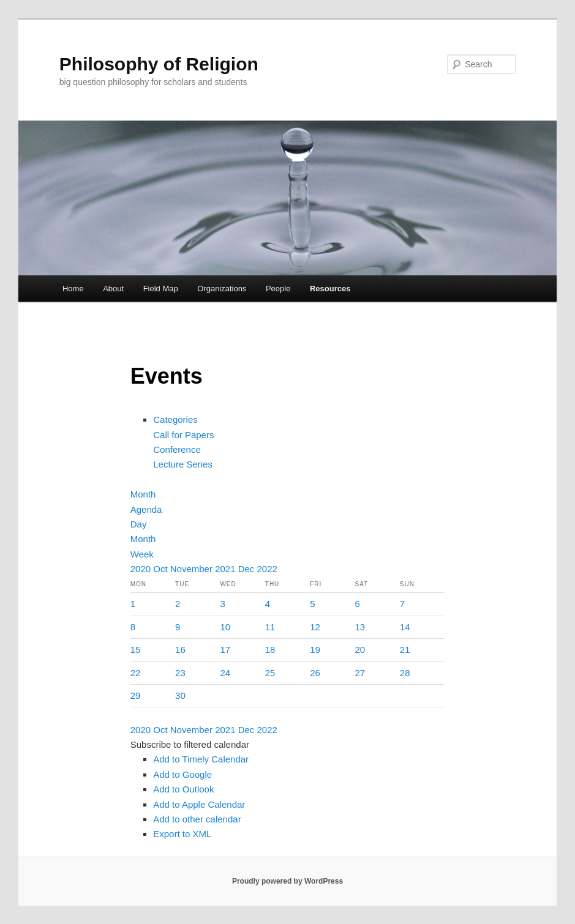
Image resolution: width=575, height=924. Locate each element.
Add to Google (182, 774)
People (278, 289)
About (113, 289)
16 (180, 650)
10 (225, 627)
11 (270, 627)
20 (360, 650)
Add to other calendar (197, 819)
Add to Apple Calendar (199, 804)
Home (73, 289)
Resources (330, 289)
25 (270, 673)
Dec (248, 569)
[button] (190, 744)
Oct (162, 569)
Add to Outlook (183, 789)
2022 (267, 569)
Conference (177, 449)
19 (315, 650)
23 (180, 673)
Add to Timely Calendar (201, 759)
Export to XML (182, 834)
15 (136, 650)
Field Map (161, 289)
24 (225, 673)
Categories (175, 419)
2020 (142, 569)
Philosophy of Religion (159, 64)
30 (180, 695)
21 (405, 650)
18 (270, 650)
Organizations (222, 289)
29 (136, 695)
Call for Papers (183, 435)
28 (405, 673)
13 (360, 627)
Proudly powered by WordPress (287, 881)
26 (315, 673)
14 (405, 627)
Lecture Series (183, 464)
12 (315, 627)
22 (136, 673)
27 (360, 673)
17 (225, 650)
